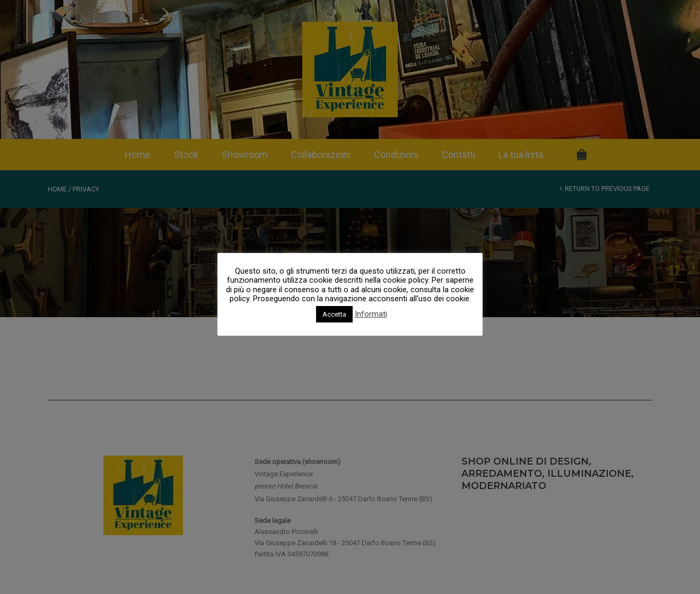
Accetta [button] (334, 314)
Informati (371, 314)
